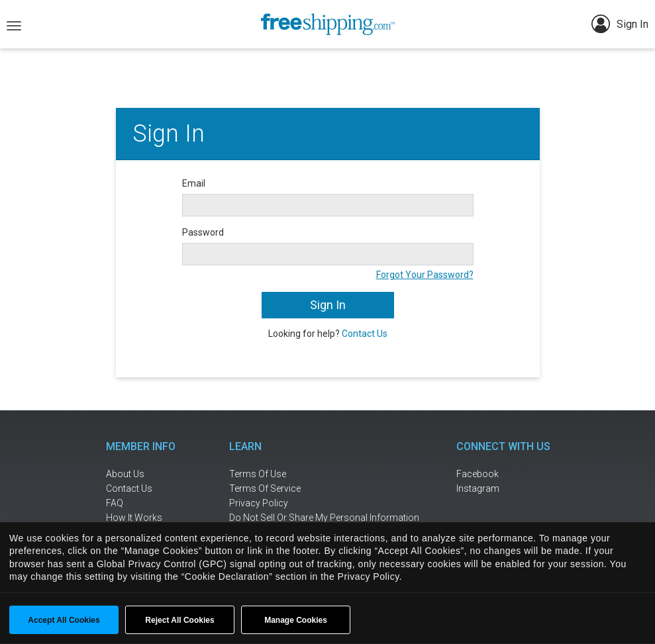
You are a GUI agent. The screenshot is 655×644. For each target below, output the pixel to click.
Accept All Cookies (64, 620)
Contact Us (365, 334)
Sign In (620, 24)
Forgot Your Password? (425, 275)
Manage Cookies (296, 620)
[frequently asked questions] (149, 503)
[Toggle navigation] (14, 24)
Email (194, 183)
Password (203, 232)
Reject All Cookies (179, 620)
